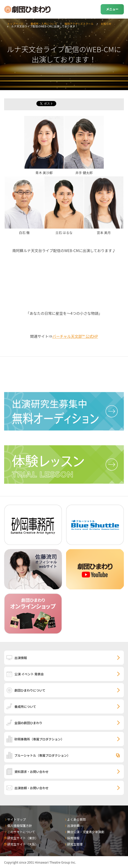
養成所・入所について (44, 24)
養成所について (25, 706)
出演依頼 (73, 826)
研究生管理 (75, 844)
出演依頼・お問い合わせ (31, 788)
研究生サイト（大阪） (23, 844)
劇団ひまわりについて (30, 690)
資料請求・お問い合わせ (31, 772)
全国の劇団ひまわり (28, 723)
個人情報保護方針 (20, 826)
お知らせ (106, 24)
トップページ (15, 24)
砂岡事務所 (39, 739)
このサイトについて (21, 832)
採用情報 (73, 838)
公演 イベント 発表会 (29, 674)
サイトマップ (17, 819)
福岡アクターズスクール (79, 24)
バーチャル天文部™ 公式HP (75, 336)
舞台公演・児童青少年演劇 (86, 832)
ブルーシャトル (42, 755)
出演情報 (21, 658)
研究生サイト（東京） (23, 838)
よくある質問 (76, 819)
